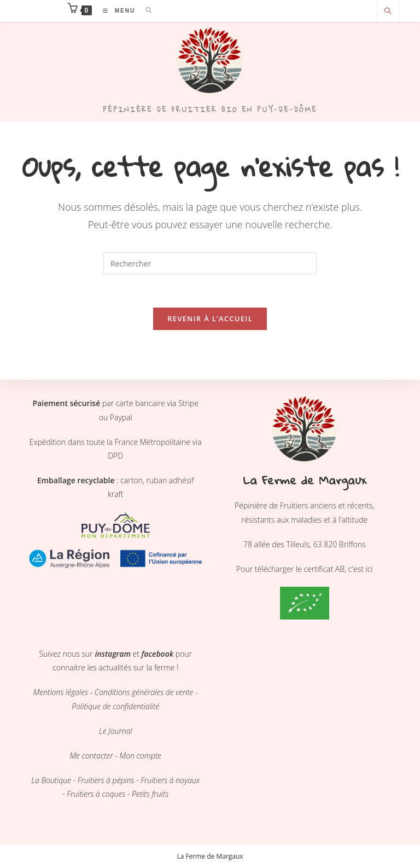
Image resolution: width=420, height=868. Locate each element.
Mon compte (141, 756)
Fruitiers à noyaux (170, 780)
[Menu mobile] (116, 11)
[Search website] (388, 11)
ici (369, 569)
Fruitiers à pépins (106, 780)
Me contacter (91, 756)
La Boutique (51, 780)
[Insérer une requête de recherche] (210, 263)
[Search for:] (145, 11)
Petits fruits (150, 794)
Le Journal (116, 731)
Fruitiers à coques (96, 794)
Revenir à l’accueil (210, 319)
